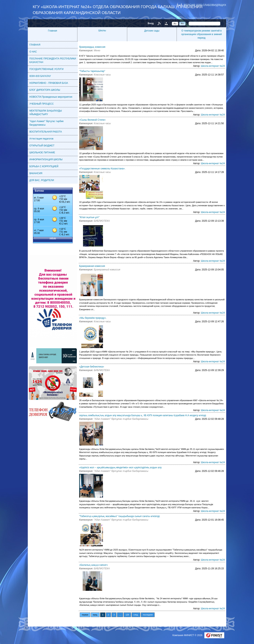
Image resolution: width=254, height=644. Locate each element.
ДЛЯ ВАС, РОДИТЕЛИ (42, 180)
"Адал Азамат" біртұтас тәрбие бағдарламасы (46, 123)
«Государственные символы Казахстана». (102, 169)
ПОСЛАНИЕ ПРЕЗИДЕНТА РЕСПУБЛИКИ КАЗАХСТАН (53, 60)
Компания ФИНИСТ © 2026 (188, 635)
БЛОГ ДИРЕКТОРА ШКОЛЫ (45, 90)
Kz (175, 23)
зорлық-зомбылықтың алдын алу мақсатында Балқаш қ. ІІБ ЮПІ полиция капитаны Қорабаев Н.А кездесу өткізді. (143, 415)
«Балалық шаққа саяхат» (94, 565)
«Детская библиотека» (92, 367)
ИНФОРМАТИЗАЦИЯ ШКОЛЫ (46, 159)
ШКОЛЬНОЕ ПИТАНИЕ (42, 153)
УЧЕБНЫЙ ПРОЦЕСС (42, 104)
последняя (148, 615)
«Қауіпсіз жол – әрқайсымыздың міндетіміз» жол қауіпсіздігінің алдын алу (120, 467)
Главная (53, 31)
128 (127, 615)
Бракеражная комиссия (92, 266)
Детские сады (152, 31)
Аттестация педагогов (41, 139)
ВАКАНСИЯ (36, 173)
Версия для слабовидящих (205, 5)
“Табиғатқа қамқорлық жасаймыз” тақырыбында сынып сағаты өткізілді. (120, 516)
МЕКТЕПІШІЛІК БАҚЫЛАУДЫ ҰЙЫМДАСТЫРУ (46, 113)
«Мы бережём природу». (93, 318)
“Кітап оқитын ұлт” (89, 217)
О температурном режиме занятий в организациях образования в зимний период (201, 34)
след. (136, 615)
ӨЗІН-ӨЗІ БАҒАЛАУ (40, 76)
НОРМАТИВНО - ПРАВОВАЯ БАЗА (49, 83)
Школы (102, 31)
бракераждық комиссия (92, 47)
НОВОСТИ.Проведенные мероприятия (51, 97)
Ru (182, 23)
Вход (151, 23)
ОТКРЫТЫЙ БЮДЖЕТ (42, 146)
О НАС (33, 52)
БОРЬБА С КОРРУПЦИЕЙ (44, 166)
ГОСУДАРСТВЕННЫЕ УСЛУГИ (46, 69)
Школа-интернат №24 (213, 66)
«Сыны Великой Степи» (92, 120)
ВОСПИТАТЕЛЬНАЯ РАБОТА (46, 132)
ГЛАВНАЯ (35, 45)
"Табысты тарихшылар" (92, 71)
